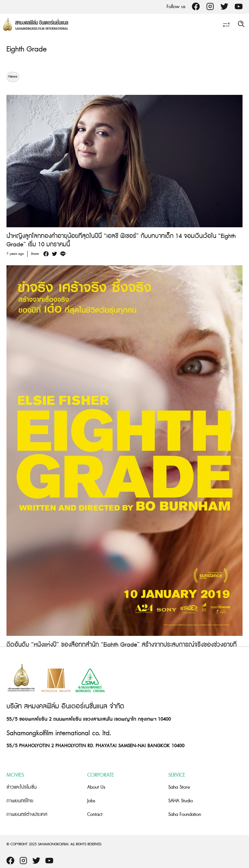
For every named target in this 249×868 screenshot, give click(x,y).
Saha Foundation (185, 814)
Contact (95, 814)
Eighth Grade (27, 49)
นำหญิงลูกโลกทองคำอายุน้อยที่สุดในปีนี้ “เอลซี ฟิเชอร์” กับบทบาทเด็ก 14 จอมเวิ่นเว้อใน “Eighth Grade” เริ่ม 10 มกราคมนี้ (121, 240)
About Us (96, 787)
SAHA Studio (181, 801)
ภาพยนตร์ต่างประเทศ (27, 814)
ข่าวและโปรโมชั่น (22, 787)
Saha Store (179, 787)
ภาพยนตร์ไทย (20, 801)
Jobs (91, 801)
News (13, 77)
